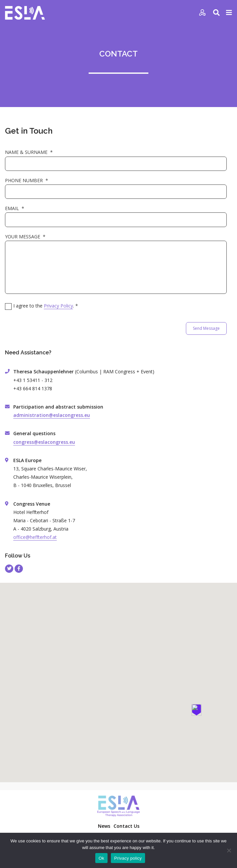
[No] (229, 850)
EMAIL (15, 208)
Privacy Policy (58, 306)
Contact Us (126, 826)
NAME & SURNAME (29, 152)
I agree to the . (46, 306)
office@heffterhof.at (35, 537)
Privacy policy (128, 858)
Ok (101, 858)
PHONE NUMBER (27, 181)
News (104, 826)
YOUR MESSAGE (25, 237)
